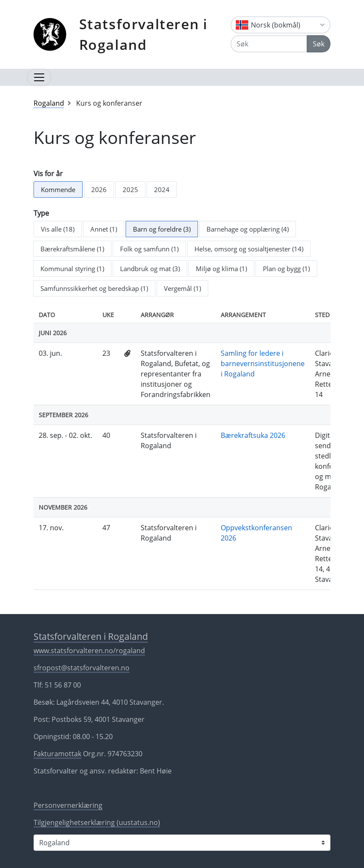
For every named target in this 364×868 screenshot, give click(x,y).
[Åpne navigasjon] (39, 77)
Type (41, 213)
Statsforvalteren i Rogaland (143, 34)
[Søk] (269, 44)
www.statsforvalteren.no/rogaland (89, 651)
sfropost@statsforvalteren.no (82, 668)
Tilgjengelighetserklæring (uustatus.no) (97, 822)
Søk (319, 44)
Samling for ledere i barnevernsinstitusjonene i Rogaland (263, 364)
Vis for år (48, 174)
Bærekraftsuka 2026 (253, 435)
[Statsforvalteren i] (182, 843)
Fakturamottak (57, 754)
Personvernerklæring (68, 805)
